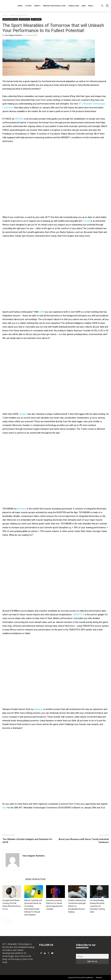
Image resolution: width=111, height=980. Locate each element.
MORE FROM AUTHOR (36, 879)
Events (37, 6)
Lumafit (86, 221)
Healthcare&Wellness (10, 19)
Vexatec (23, 414)
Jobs (84, 6)
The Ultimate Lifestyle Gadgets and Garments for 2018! (27, 841)
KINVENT (19, 119)
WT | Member (36, 19)
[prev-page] (4, 920)
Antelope (21, 509)
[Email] (92, 956)
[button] (102, 6)
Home (5, 15)
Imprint (99, 977)
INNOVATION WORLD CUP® (54, 6)
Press (91, 6)
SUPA (42, 312)
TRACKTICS (78, 615)
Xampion (38, 709)
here (5, 808)
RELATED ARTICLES (13, 879)
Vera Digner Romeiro (14, 35)
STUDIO (28, 6)
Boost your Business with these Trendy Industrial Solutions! (84, 841)
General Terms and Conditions (81, 977)
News (20, 6)
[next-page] (9, 920)
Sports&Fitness (24, 19)
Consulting (74, 6)
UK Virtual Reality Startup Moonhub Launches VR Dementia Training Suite (97, 906)
